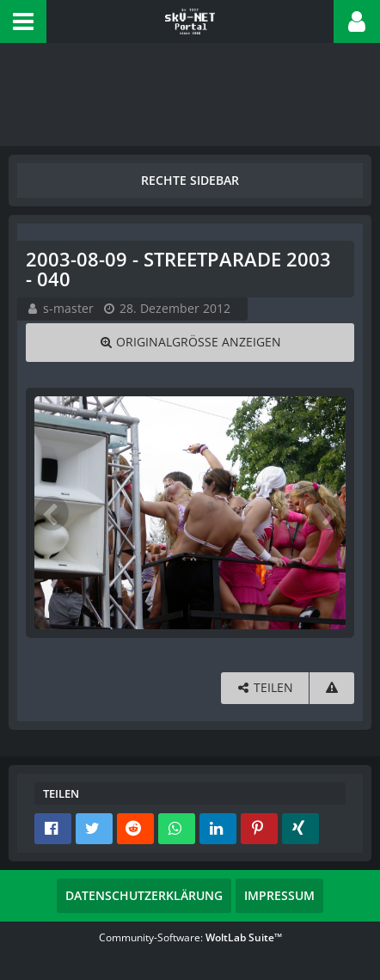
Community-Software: (190, 937)
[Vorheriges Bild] (52, 513)
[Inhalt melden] (332, 688)
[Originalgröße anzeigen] (190, 343)
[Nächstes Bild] (328, 513)
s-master (68, 308)
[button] (23, 21)
